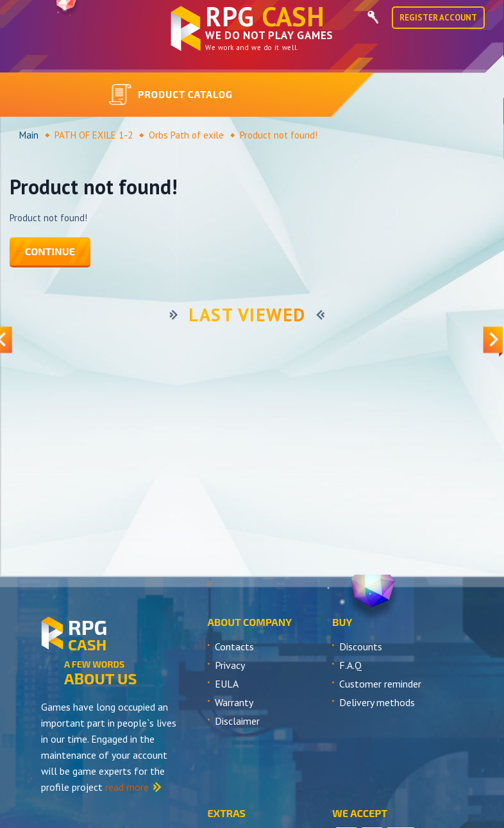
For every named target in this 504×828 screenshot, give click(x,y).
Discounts (361, 646)
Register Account (438, 18)
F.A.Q (350, 665)
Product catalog (171, 95)
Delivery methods (377, 702)
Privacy (230, 665)
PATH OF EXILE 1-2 (94, 135)
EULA (227, 684)
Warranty (234, 702)
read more (127, 787)
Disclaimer (237, 721)
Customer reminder (380, 684)
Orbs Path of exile (186, 135)
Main (29, 135)
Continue (50, 251)
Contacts (234, 646)
